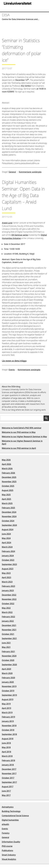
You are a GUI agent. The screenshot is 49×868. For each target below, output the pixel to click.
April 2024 (6, 543)
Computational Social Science (15, 816)
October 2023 (8, 560)
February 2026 (8, 473)
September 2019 (9, 695)
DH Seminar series (20, 235)
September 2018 (9, 734)
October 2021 (8, 634)
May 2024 (6, 538)
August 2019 (8, 699)
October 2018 (8, 730)
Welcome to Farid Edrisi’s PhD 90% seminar (22, 428)
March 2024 (7, 547)
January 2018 (8, 765)
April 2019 (6, 708)
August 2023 (8, 569)
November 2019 (9, 686)
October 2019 (8, 691)
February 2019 (8, 717)
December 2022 (9, 595)
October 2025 (8, 486)
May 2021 (6, 647)
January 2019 (8, 721)
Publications (7, 850)
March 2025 (7, 503)
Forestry (6, 833)
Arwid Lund (7, 223)
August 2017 (8, 787)
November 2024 (9, 516)
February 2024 (8, 551)
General (12, 172)
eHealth (5, 824)
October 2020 (8, 660)
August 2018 (8, 739)
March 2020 (7, 673)
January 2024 (8, 556)
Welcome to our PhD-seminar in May (19, 432)
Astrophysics (8, 807)
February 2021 (8, 651)
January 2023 (8, 590)
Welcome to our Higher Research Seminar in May (24, 437)
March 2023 (7, 582)
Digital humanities (10, 820)
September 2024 (9, 525)
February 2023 (8, 586)
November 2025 (9, 482)
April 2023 (6, 577)
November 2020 (9, 656)
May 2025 (6, 495)
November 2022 (9, 599)
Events (12, 370)
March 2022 (7, 612)
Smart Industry (9, 855)
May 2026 (6, 460)
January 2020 (8, 682)
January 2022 (8, 621)
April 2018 (6, 752)
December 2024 (9, 512)
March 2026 (7, 468)
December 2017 (9, 769)
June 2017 (6, 791)
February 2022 (8, 617)
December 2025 (9, 477)
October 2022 (8, 604)
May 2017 (6, 795)
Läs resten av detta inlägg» (14, 361)
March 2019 (7, 712)
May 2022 (6, 608)
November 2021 (9, 630)
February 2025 (8, 508)
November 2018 (9, 726)
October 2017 (8, 778)
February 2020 (8, 678)
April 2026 (6, 464)
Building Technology (11, 811)
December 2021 (9, 625)
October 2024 (8, 521)
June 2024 (6, 534)
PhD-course (7, 846)
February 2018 (8, 760)
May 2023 (6, 573)
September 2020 (9, 665)
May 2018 (6, 747)
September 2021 (9, 638)
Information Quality (11, 842)
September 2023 (9, 564)
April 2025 (6, 499)
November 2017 (9, 773)
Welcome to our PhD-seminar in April (19, 448)
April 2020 (6, 669)
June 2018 (6, 743)
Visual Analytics (9, 859)
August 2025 (8, 490)
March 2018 (7, 756)
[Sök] (46, 418)
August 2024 (8, 529)
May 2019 (6, 704)
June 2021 (6, 643)
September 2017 (9, 782)
